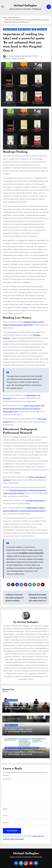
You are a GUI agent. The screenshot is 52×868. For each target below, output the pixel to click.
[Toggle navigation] (3, 7)
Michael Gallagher (25, 6)
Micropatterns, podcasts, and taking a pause (24, 752)
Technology (42, 29)
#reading (21, 59)
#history (8, 59)
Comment (7, 779)
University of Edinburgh (29, 748)
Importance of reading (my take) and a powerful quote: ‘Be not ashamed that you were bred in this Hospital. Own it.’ (24, 43)
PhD (34, 29)
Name (6, 809)
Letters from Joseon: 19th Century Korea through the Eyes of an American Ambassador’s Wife (24, 409)
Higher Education (10, 29)
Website (6, 823)
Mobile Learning (24, 29)
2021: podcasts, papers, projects (18, 729)
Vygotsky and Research (35, 501)
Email (5, 816)
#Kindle (14, 59)
